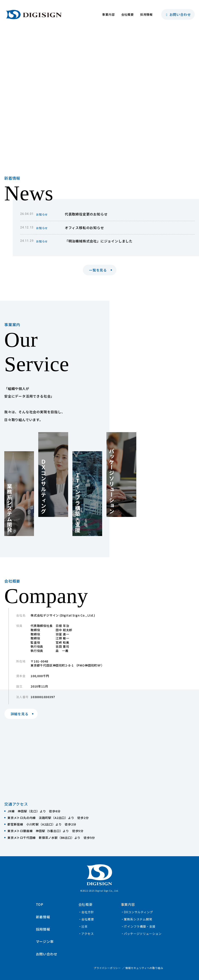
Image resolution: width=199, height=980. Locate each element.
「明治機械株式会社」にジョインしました (99, 241)
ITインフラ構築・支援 (140, 926)
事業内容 (108, 14)
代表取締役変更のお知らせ (86, 214)
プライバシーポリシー (107, 968)
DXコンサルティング (138, 912)
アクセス (88, 934)
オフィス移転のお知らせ (84, 228)
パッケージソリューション (143, 934)
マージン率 (45, 941)
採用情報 (146, 14)
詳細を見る (20, 714)
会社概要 (128, 14)
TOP (40, 904)
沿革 (85, 926)
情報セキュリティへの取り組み (144, 968)
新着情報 (43, 917)
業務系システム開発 (138, 919)
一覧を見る (98, 270)
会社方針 (88, 912)
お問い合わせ (178, 14)
